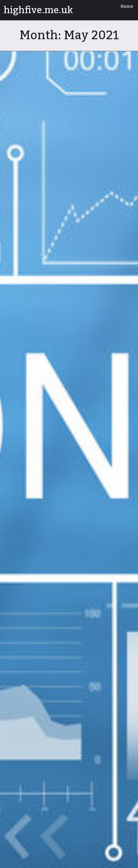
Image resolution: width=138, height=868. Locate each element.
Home (127, 7)
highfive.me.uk (38, 10)
